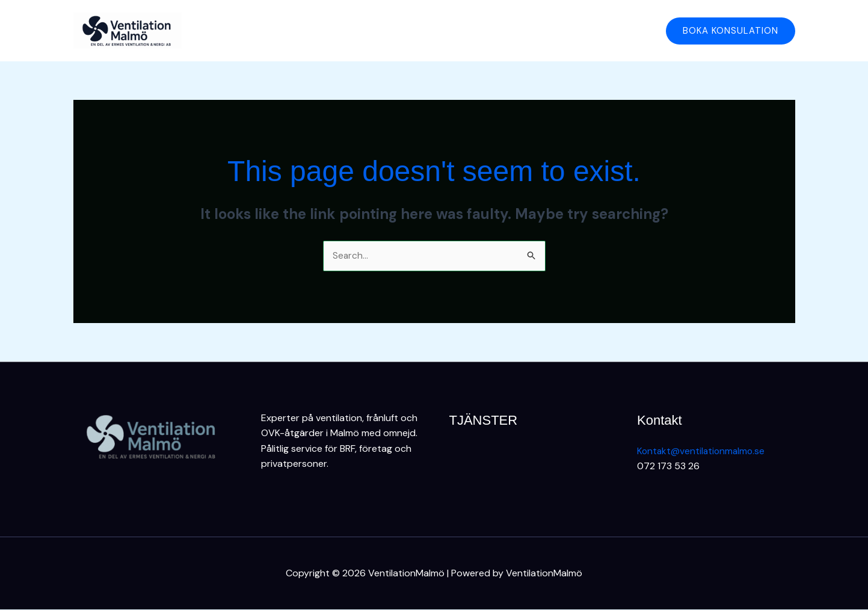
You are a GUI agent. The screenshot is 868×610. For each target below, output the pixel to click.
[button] (731, 31)
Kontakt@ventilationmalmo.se (703, 451)
